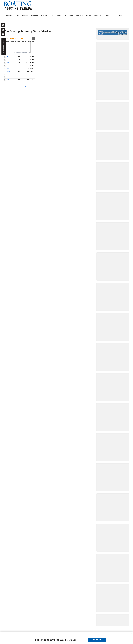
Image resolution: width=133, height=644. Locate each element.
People (88, 16)
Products (44, 16)
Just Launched (56, 16)
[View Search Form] (128, 16)
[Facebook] (3, 25)
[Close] (131, 633)
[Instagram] (3, 34)
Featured (34, 16)
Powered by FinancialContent (27, 86)
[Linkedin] (3, 30)
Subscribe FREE (4, 46)
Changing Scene (22, 16)
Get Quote (33, 38)
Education (69, 16)
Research (98, 16)
